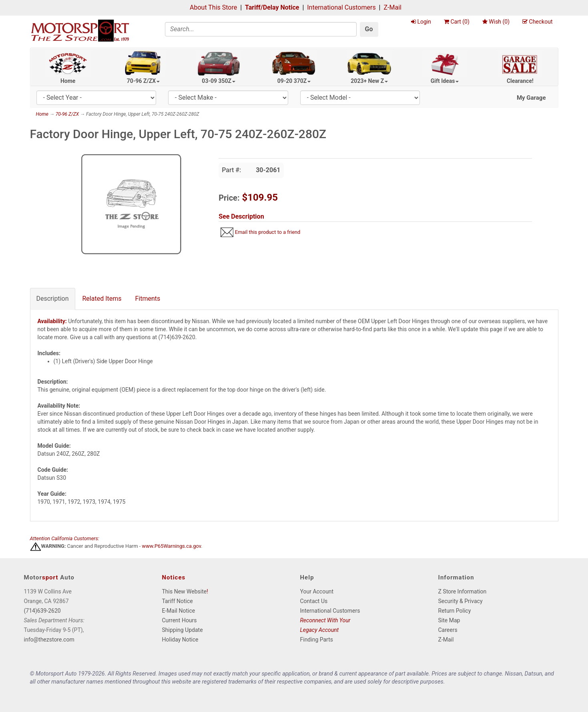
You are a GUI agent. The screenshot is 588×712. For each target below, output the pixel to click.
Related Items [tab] (102, 299)
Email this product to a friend (268, 232)
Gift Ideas (445, 81)
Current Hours (180, 620)
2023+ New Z (369, 81)
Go (369, 29)
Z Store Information (463, 591)
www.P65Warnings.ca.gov (172, 546)
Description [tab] (53, 299)
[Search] (261, 29)
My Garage (531, 98)
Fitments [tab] (148, 299)
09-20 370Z (294, 81)
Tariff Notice (178, 601)
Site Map (449, 620)
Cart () (457, 22)
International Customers (341, 7)
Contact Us (314, 601)
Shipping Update (183, 630)
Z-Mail (392, 7)
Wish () (496, 22)
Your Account (317, 591)
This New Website (185, 591)
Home (68, 81)
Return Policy (455, 611)
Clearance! (520, 81)
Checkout (537, 22)
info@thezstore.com (49, 640)
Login (421, 22)
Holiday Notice (180, 640)
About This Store (213, 7)
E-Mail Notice (179, 611)
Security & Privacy (461, 601)
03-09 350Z (219, 81)
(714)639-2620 (42, 611)
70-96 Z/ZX (143, 81)
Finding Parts (317, 640)
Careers (448, 630)
